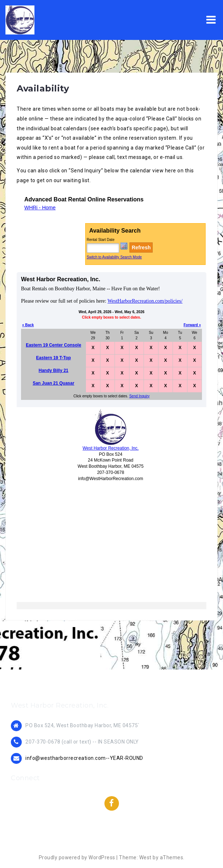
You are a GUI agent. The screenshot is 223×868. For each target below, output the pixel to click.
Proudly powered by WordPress (77, 857)
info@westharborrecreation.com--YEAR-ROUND (84, 758)
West (145, 857)
